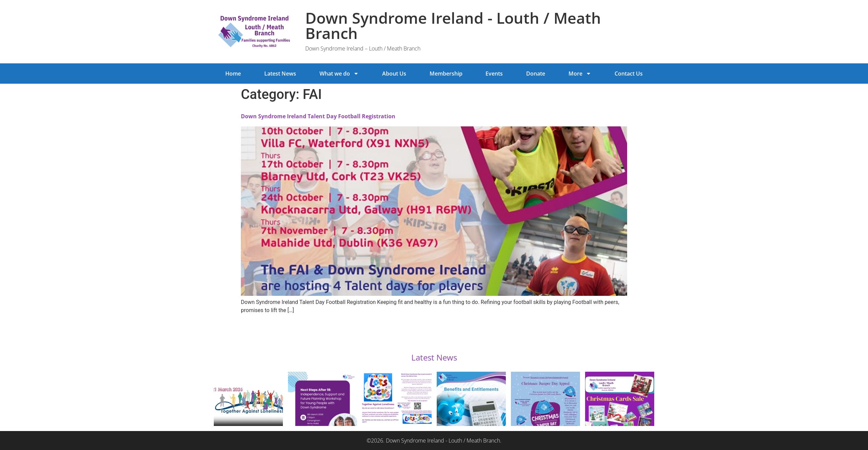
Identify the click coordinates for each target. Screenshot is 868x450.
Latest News (280, 74)
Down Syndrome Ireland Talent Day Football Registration (318, 116)
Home (233, 74)
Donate (536, 74)
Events (494, 74)
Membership (446, 74)
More (580, 74)
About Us (394, 74)
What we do (339, 74)
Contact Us (629, 74)
